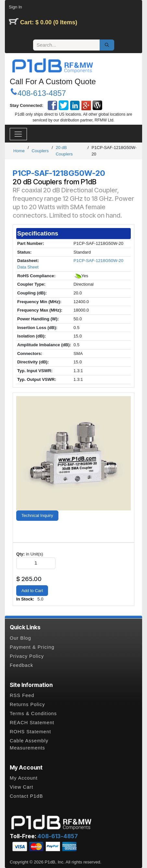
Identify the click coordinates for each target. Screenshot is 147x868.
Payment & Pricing (32, 647)
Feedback (21, 665)
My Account (24, 778)
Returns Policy (27, 704)
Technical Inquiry (37, 515)
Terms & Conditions (33, 714)
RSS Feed (22, 695)
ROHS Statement (30, 732)
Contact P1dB (26, 796)
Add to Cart (32, 591)
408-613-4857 (42, 93)
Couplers (40, 151)
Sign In (15, 7)
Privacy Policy (27, 656)
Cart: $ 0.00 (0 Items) (49, 22)
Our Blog (20, 638)
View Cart (21, 787)
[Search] (107, 45)
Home (19, 151)
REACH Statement (32, 723)
